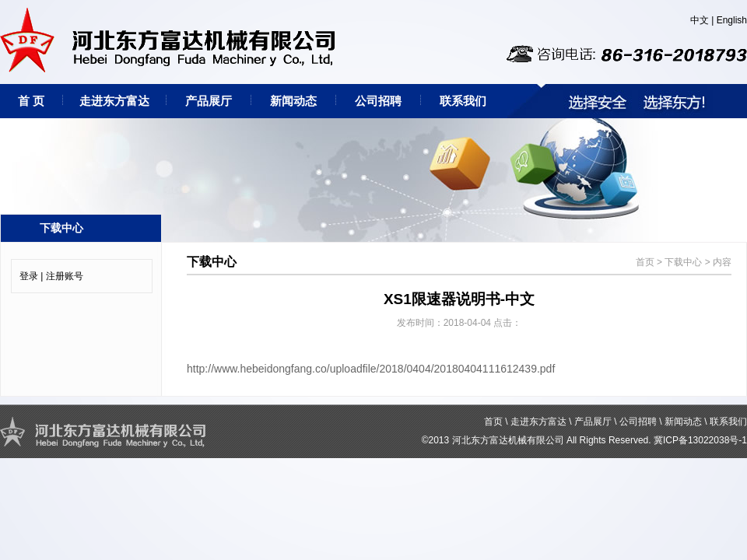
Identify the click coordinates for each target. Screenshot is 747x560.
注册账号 (65, 276)
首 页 (31, 101)
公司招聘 (378, 101)
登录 (29, 276)
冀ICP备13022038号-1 (700, 440)
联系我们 (463, 101)
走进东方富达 (114, 101)
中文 (700, 20)
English (732, 20)
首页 (645, 262)
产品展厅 (209, 101)
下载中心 (683, 262)
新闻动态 (293, 101)
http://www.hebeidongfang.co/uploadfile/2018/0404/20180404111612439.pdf (371, 369)
